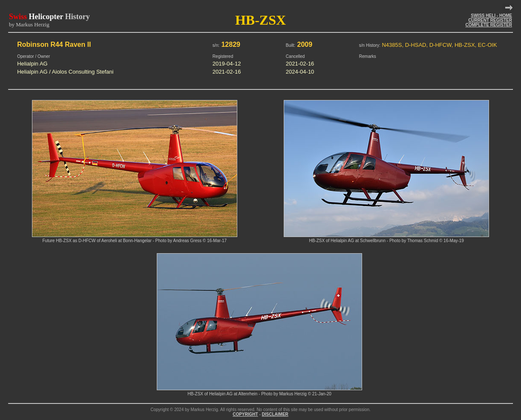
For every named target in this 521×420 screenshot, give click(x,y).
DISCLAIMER (275, 414)
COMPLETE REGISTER (488, 25)
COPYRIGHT (245, 414)
